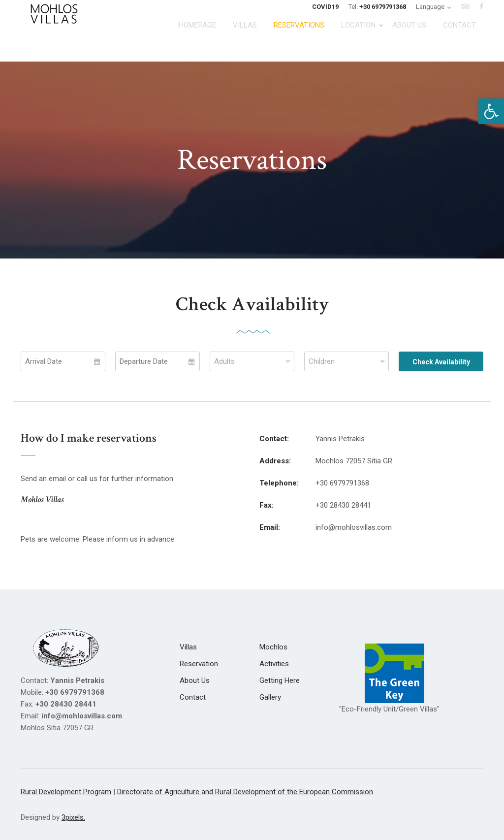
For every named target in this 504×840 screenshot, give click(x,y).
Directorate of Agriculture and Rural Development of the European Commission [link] (245, 792)
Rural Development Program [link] (66, 792)
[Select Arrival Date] (63, 361)
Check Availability (441, 362)
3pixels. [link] (73, 817)
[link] (491, 111)
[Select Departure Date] (157, 361)
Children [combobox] (322, 361)
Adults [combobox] (224, 361)
